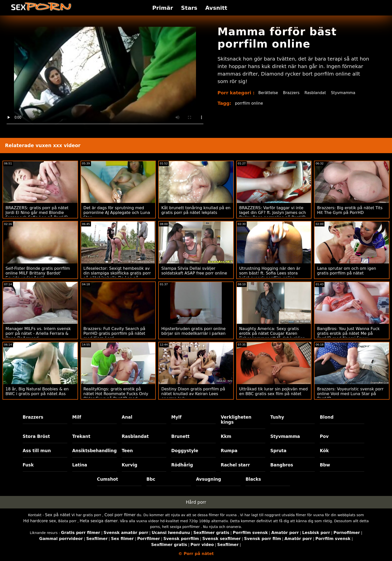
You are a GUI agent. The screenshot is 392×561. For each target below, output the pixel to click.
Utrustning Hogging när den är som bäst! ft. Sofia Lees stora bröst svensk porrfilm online (270, 273)
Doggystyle (185, 451)
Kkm (226, 436)
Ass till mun (37, 451)
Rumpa (229, 451)
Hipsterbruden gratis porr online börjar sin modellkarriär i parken (193, 331)
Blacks (253, 479)
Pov (324, 436)
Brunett (180, 436)
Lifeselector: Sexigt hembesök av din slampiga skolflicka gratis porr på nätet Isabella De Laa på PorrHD (117, 275)
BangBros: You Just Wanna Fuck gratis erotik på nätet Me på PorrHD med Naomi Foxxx (348, 333)
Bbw (325, 465)
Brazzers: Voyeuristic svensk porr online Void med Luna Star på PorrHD (350, 394)
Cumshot (107, 479)
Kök (324, 451)
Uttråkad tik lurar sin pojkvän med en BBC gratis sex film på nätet (273, 391)
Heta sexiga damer (99, 521)
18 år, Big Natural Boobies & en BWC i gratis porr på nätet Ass (37, 391)
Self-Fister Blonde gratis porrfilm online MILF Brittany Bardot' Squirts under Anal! (38, 273)
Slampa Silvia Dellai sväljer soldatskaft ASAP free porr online (194, 271)
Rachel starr (235, 465)
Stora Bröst (36, 436)
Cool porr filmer (120, 515)
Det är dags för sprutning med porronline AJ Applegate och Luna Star (117, 213)
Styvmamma (346, 93)
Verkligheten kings (236, 420)
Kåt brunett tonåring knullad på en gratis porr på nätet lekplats (196, 210)
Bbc (151, 479)
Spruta (278, 451)
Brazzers (293, 93)
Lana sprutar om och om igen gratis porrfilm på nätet (346, 271)
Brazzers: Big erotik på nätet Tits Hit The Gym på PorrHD (350, 210)
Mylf (176, 417)
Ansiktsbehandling (94, 451)
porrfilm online (250, 103)
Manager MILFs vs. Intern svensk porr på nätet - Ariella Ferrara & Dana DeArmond (38, 333)
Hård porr (196, 502)
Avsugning (208, 479)
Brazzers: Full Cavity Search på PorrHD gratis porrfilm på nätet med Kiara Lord (114, 333)
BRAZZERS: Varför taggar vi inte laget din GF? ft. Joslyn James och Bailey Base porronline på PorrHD (273, 213)
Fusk (28, 465)
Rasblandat (317, 93)
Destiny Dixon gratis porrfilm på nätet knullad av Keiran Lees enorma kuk (193, 394)
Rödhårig (182, 465)
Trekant (81, 436)
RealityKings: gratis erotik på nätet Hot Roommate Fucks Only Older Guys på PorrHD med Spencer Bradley (116, 396)
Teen (127, 451)
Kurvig (129, 465)
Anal (127, 417)
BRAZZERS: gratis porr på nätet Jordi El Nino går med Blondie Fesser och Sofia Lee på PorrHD (37, 213)
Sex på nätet (58, 515)
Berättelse (268, 93)
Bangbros (282, 465)
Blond (327, 417)
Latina (80, 465)
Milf (77, 417)
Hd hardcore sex (40, 521)
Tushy (277, 417)
